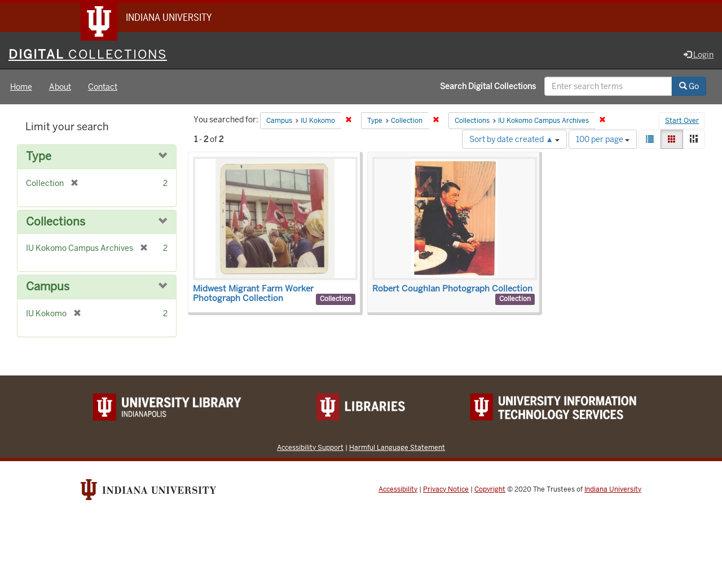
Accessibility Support (310, 447)
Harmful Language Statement (397, 447)
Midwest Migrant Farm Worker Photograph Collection (253, 293)
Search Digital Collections (488, 86)
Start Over (682, 121)
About (60, 87)
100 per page (603, 139)
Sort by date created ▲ (514, 139)
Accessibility (398, 489)
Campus (48, 287)
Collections (56, 222)
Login (699, 55)
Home (21, 87)
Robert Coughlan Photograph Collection (452, 289)
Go (689, 86)
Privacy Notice (446, 489)
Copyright (490, 489)
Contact (103, 87)
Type (39, 156)
